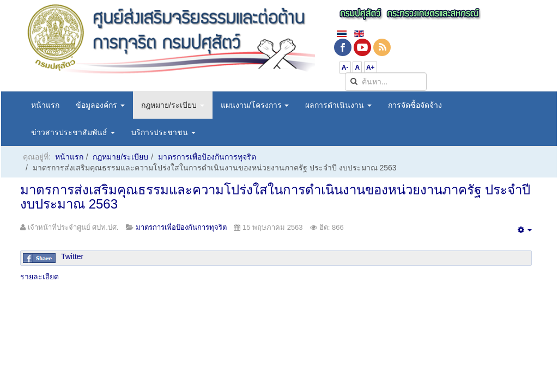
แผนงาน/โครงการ (255, 105)
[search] (386, 82)
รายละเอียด (40, 277)
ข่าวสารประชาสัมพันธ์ (73, 132)
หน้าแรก (45, 105)
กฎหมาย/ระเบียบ (173, 105)
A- (345, 68)
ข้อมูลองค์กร (100, 105)
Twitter (72, 256)
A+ (371, 68)
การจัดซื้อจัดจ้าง (415, 105)
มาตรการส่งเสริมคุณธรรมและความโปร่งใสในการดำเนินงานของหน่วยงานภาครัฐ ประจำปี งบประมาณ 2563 (275, 197)
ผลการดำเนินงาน (338, 105)
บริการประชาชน (163, 132)
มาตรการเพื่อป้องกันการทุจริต (207, 157)
